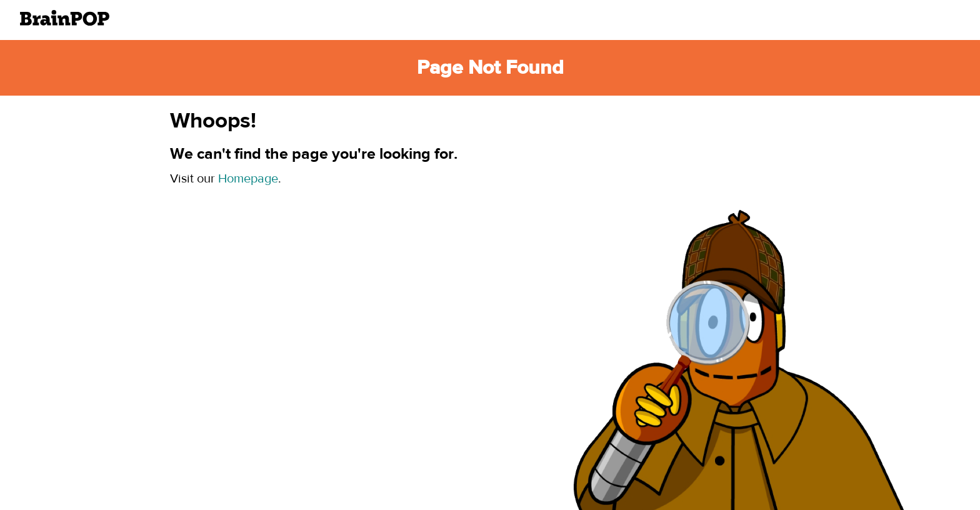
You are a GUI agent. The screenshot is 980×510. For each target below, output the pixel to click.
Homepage (248, 178)
